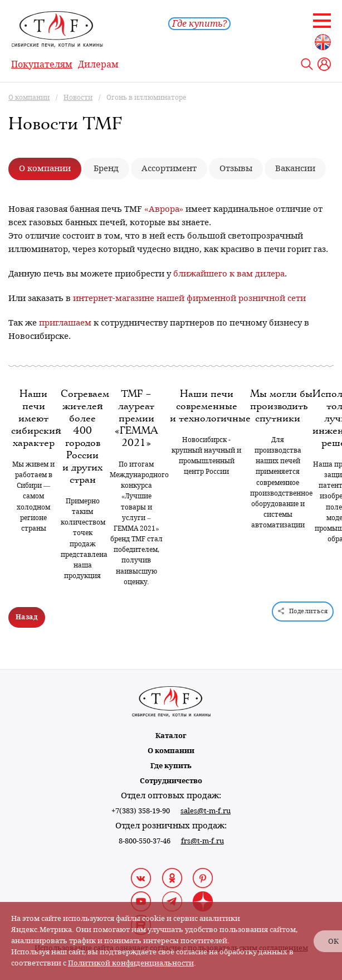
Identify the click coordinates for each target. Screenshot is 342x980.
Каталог (171, 736)
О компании (171, 751)
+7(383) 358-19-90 (141, 811)
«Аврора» (164, 209)
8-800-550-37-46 (145, 841)
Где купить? (199, 24)
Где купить (171, 766)
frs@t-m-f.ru (202, 841)
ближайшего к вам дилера (229, 274)
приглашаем (65, 323)
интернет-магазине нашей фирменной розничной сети (189, 298)
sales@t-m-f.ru (206, 811)
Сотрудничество (171, 781)
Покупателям (42, 64)
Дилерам (98, 64)
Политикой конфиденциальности (131, 963)
